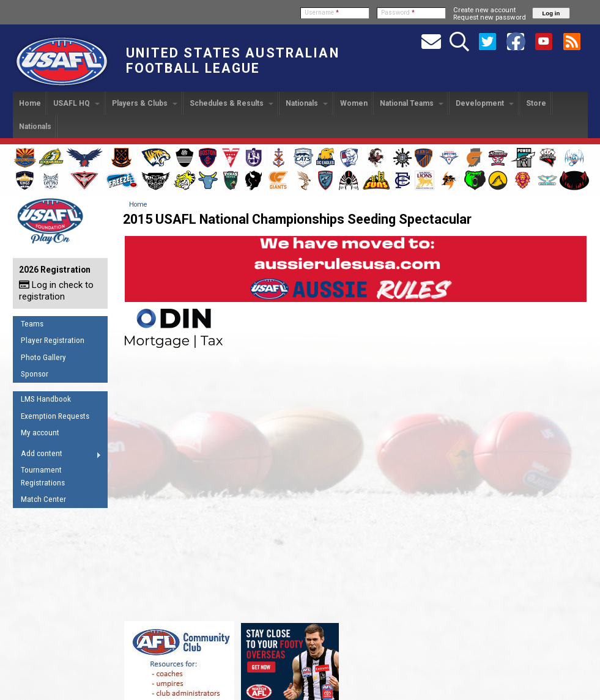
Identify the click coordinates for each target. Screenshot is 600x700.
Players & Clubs (145, 103)
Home (30, 103)
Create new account (484, 10)
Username (322, 13)
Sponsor (35, 374)
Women (354, 103)
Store (536, 103)
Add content (57, 455)
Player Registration (53, 340)
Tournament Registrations (43, 476)
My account (40, 433)
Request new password (490, 17)
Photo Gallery (43, 357)
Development (485, 103)
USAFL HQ (76, 103)
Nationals (307, 103)
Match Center (43, 499)
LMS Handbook (46, 399)
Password (398, 13)
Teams (32, 324)
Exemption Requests (55, 416)
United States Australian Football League (233, 61)
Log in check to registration (56, 291)
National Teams (412, 103)
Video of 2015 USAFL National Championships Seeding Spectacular (355, 484)
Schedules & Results (231, 103)
